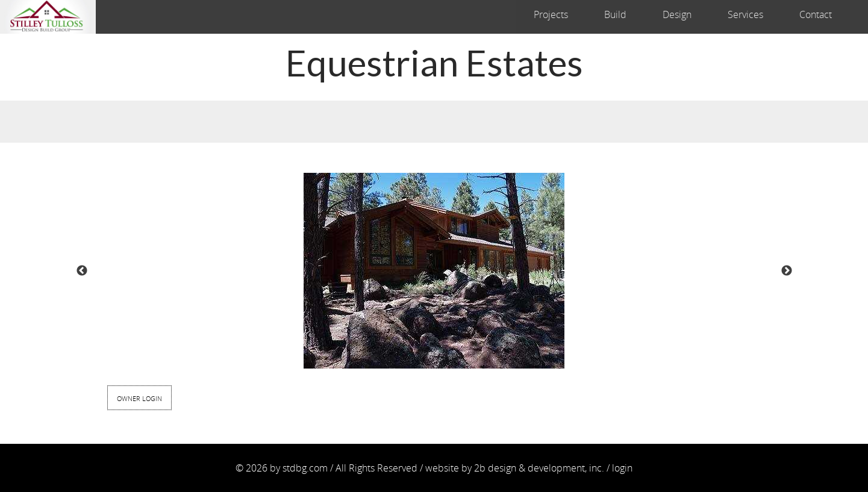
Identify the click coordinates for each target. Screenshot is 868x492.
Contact (816, 14)
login (622, 468)
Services (745, 14)
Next (787, 271)
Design (677, 14)
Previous (82, 271)
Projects (551, 14)
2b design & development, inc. (539, 468)
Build (615, 14)
